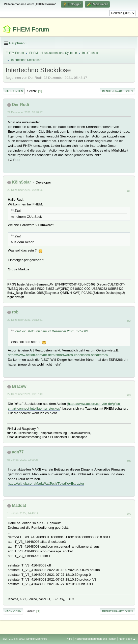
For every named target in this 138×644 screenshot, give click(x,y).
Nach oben (13, 611)
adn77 (18, 452)
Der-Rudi (20, 105)
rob (15, 312)
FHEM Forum (31, 29)
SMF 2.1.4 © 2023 (14, 639)
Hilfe (69, 639)
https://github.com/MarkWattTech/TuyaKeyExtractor (46, 484)
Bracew (19, 386)
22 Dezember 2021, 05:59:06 (25, 190)
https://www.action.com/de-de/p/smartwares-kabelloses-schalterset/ (58, 355)
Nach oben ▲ (127, 639)
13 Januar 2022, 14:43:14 (23, 513)
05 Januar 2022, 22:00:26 (23, 460)
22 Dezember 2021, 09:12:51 (25, 320)
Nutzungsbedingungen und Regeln (95, 639)
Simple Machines (37, 639)
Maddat (19, 505)
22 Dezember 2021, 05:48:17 (25, 112)
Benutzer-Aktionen (117, 91)
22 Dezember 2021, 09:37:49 (25, 394)
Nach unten (14, 91)
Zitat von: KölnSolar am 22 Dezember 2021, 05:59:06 (51, 331)
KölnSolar (21, 182)
